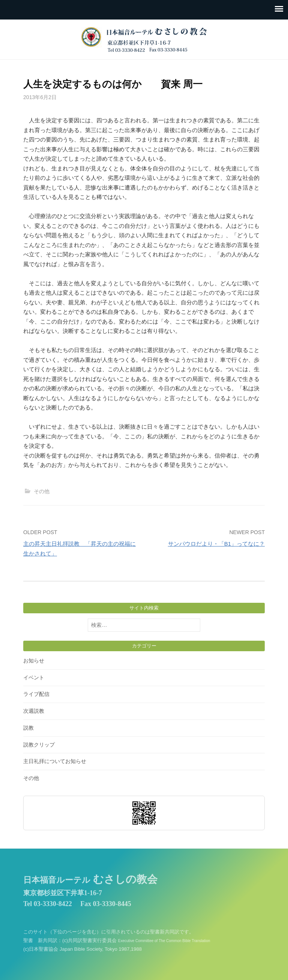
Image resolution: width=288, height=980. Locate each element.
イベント (34, 677)
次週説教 (34, 711)
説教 (28, 728)
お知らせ (34, 661)
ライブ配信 (36, 694)
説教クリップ (39, 745)
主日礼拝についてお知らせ (55, 761)
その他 (42, 491)
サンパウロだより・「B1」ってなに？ (216, 544)
